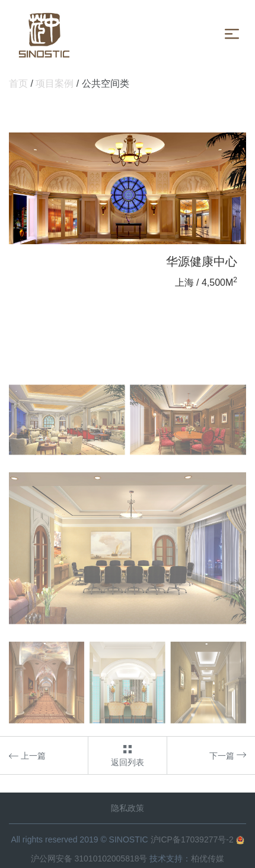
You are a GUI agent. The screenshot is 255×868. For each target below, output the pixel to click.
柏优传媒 (208, 858)
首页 (18, 83)
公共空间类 (106, 83)
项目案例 (55, 83)
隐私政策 (128, 808)
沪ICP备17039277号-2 (192, 839)
